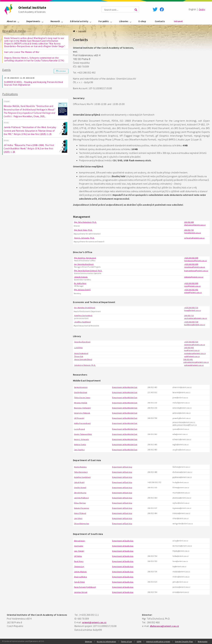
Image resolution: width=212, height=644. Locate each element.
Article (6, 123)
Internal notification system (158, 641)
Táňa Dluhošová (81, 472)
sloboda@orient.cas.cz (194, 277)
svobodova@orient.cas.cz (195, 353)
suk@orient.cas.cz (192, 356)
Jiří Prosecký (79, 418)
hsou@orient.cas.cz (192, 310)
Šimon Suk (79, 356)
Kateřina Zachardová (83, 315)
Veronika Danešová (82, 342)
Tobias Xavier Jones (82, 398)
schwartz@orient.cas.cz (194, 238)
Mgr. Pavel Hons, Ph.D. (83, 230)
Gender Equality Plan (184, 641)
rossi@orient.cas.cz (192, 286)
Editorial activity (79, 21)
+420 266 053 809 (191, 258)
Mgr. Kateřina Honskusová (85, 258)
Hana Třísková (80, 513)
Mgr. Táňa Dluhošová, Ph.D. (85, 222)
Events (6, 70)
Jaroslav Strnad (81, 592)
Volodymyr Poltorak (82, 413)
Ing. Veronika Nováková (84, 264)
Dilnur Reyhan (80, 503)
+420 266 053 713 (191, 308)
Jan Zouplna (79, 450)
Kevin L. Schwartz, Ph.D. (84, 238)
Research (55, 21)
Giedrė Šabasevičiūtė (83, 434)
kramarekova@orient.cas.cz (196, 271)
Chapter (7, 101)
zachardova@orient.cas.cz (196, 318)
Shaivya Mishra (81, 577)
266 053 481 (188, 359)
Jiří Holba (78, 556)
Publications (10, 94)
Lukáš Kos (78, 348)
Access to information (106, 641)
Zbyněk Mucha (80, 493)
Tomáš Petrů (79, 582)
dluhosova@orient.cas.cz (195, 225)
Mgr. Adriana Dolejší (82, 290)
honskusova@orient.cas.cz (196, 261)
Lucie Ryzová (80, 429)
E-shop (142, 21)
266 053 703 (189, 230)
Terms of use (126, 641)
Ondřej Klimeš (80, 488)
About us (11, 21)
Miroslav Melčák (81, 403)
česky (202, 9)
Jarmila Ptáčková (81, 498)
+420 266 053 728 (191, 322)
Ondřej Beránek (81, 392)
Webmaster (203, 641)
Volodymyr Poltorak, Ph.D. (85, 365)
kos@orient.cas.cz (192, 350)
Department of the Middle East (125, 387)
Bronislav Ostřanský (82, 408)
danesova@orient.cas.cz (195, 345)
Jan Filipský (79, 551)
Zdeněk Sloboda (81, 277)
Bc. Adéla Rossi (80, 283)
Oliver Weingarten (82, 524)
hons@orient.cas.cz (192, 233)
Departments (33, 21)
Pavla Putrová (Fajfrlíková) (85, 587)
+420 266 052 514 (191, 342)
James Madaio (80, 572)
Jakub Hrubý (79, 482)
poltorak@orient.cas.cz (194, 365)
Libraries (124, 21)
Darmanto (79, 546)
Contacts (160, 21)
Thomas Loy (79, 566)
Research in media (14, 31)
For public (104, 21)
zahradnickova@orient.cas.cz (196, 362)
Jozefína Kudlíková (82, 322)
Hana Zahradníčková (83, 359)
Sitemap (89, 641)
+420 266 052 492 (191, 290)
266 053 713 (189, 315)
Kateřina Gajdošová (82, 477)
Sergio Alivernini (81, 387)
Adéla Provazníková (82, 423)
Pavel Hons (79, 561)
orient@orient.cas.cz (193, 292)
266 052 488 (189, 222)
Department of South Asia (123, 541)
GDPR (139, 641)
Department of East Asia (122, 467)
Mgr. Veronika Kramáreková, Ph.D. (88, 271)
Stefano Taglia (80, 445)
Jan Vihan (78, 518)
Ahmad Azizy (80, 541)
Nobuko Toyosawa (82, 508)
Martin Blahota (80, 467)
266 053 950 (189, 348)
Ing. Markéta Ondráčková (85, 308)
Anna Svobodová (81, 353)
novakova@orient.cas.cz (195, 267)
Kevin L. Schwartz (81, 439)
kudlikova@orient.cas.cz (195, 325)
